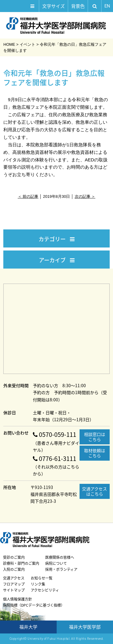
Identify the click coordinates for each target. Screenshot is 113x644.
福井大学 (28, 627)
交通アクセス (14, 578)
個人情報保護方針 (17, 599)
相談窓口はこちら (95, 437)
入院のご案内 (14, 569)
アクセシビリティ (45, 590)
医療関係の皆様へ (60, 557)
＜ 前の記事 (28, 196)
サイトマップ (14, 590)
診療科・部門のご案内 (21, 563)
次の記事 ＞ (85, 196)
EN (107, 6)
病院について (56, 563)
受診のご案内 (14, 557)
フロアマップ (14, 584)
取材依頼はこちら (95, 453)
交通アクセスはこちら (94, 491)
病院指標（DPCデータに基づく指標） (34, 605)
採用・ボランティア (61, 569)
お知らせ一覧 (42, 578)
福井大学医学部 (85, 627)
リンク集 (38, 584)
